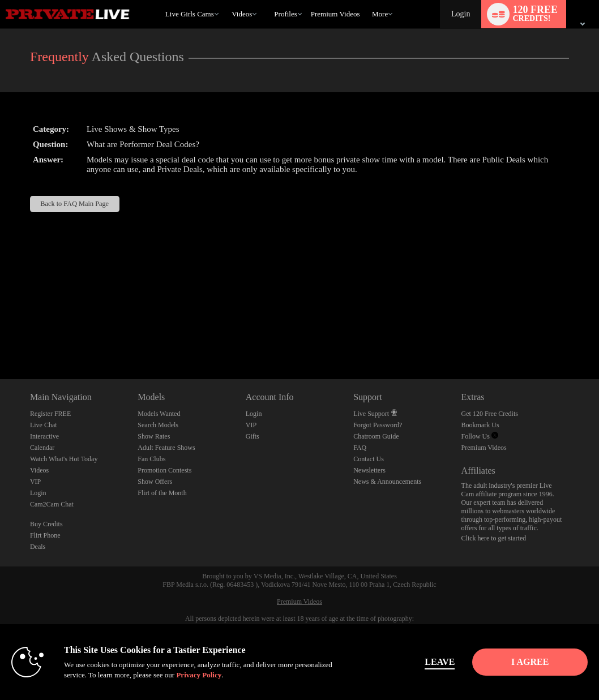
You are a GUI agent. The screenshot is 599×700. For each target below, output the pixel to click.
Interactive (44, 436)
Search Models (158, 425)
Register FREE (50, 414)
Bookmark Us (480, 425)
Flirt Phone (45, 535)
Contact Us (369, 459)
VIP (35, 482)
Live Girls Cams (190, 14)
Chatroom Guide (376, 436)
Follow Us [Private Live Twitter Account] (480, 436)
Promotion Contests (164, 470)
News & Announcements (387, 482)
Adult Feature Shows (166, 448)
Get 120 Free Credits (490, 414)
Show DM (0, 337)
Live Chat (44, 425)
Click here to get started (494, 538)
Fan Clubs (151, 459)
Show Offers (155, 482)
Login (461, 14)
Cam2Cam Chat (52, 504)
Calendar (42, 448)
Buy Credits (46, 524)
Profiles (285, 14)
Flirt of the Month (162, 493)
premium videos (335, 14)
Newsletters (369, 470)
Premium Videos (484, 448)
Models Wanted (159, 414)
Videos (242, 14)
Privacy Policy (238, 675)
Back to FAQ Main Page (74, 204)
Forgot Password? (378, 425)
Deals (38, 547)
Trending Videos (227, 0)
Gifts (253, 436)
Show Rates (154, 436)
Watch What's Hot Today (64, 459)
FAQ (360, 448)
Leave (422, 662)
